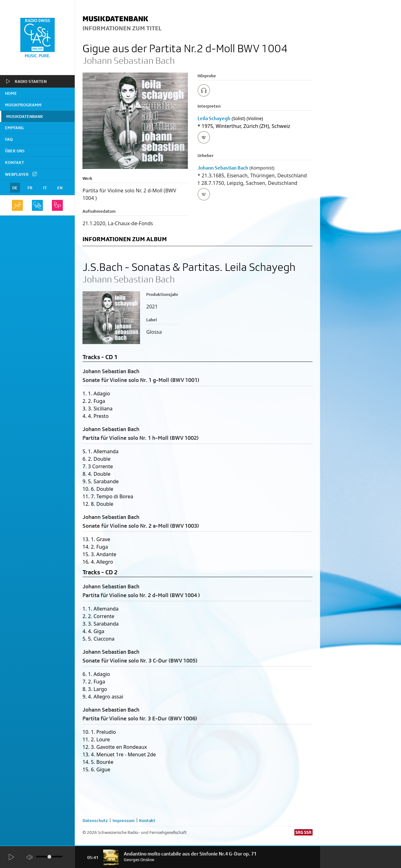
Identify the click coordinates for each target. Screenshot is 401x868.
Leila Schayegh (214, 118)
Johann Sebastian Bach (223, 168)
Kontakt (15, 162)
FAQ (9, 139)
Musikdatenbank (25, 116)
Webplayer (21, 174)
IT (45, 188)
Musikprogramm (23, 105)
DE (15, 188)
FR (30, 188)
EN (60, 188)
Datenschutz (95, 820)
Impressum (124, 820)
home (11, 93)
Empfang (14, 128)
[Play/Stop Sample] (204, 90)
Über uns (15, 151)
